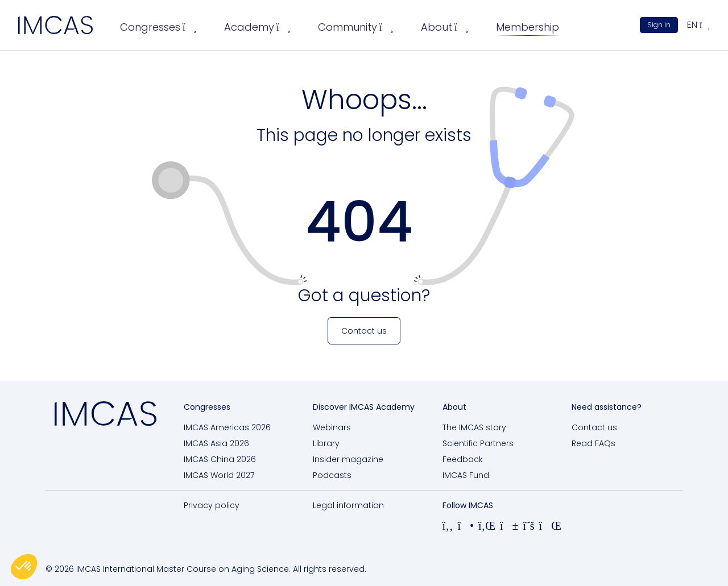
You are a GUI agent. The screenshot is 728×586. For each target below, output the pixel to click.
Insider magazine (348, 459)
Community (356, 27)
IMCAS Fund (466, 475)
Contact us (594, 427)
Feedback (463, 459)
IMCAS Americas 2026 (227, 427)
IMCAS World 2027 (219, 475)
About (445, 27)
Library (326, 443)
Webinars (332, 427)
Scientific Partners (478, 443)
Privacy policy (212, 505)
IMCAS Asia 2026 (216, 443)
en (698, 25)
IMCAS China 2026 (220, 459)
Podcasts (332, 475)
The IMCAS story (474, 427)
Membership (528, 27)
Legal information (348, 505)
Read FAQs (593, 443)
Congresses (158, 27)
